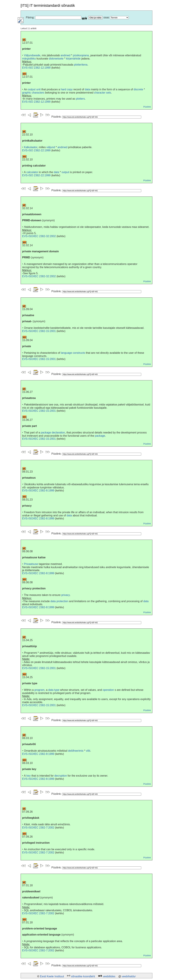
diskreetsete (56, 59)
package (100, 436)
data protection (59, 601)
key (29, 776)
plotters (80, 99)
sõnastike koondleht (83, 976)
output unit (34, 89)
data (87, 89)
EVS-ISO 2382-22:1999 (36, 150)
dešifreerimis (76, 751)
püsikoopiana (81, 55)
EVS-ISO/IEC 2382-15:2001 (39, 331)
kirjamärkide (73, 59)
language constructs (73, 353)
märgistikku (29, 59)
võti (88, 751)
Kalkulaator (30, 147)
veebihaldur (129, 976)
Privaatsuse (31, 564)
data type (54, 690)
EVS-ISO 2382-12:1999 (36, 68)
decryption (61, 776)
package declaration (53, 433)
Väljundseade (32, 55)
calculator (32, 172)
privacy (66, 595)
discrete (138, 89)
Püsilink (147, 107)
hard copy (67, 89)
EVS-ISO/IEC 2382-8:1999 (38, 491)
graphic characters (33, 93)
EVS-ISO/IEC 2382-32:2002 (39, 236)
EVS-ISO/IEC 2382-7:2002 (38, 828)
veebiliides (109, 976)
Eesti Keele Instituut (52, 976)
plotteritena (81, 65)
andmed (65, 55)
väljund (51, 147)
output (65, 172)
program (40, 690)
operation (108, 690)
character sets (103, 93)
